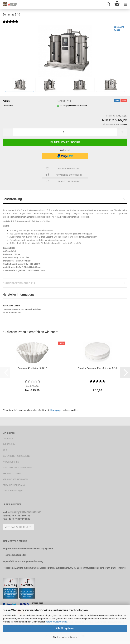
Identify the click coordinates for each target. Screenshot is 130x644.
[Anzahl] (65, 132)
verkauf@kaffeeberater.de (25, 512)
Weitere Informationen (65, 637)
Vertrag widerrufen (18, 527)
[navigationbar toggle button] (126, 4)
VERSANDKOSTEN (12, 473)
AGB (5, 450)
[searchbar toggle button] (108, 4)
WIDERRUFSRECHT (12, 462)
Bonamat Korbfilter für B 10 (32, 368)
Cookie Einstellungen (13, 491)
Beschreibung (12, 199)
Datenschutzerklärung (56, 622)
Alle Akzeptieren (65, 628)
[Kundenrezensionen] (10, 24)
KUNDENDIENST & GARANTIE (17, 468)
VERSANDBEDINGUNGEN (15, 479)
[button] (8, 132)
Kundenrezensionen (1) (19, 283)
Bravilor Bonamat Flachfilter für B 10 (97, 368)
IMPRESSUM (9, 444)
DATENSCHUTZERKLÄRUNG (16, 456)
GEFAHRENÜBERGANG (14, 485)
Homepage (56, 410)
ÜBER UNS (8, 438)
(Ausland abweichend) (78, 106)
